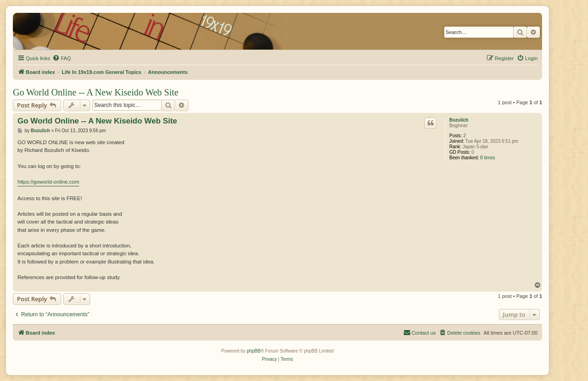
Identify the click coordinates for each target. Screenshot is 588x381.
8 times (487, 158)
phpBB (254, 351)
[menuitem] (62, 58)
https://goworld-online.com (48, 182)
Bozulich (459, 120)
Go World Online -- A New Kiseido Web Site (96, 92)
